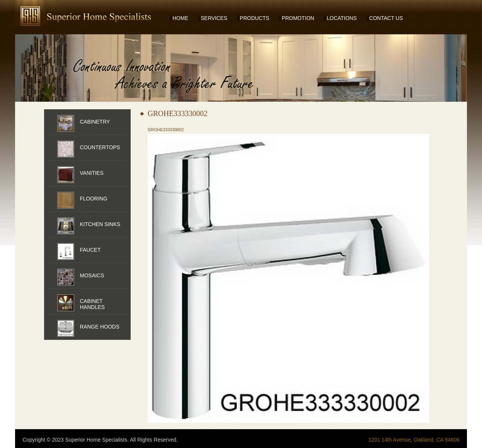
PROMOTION (298, 18)
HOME (180, 18)
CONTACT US (386, 18)
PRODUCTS (255, 18)
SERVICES (214, 18)
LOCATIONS (342, 18)
